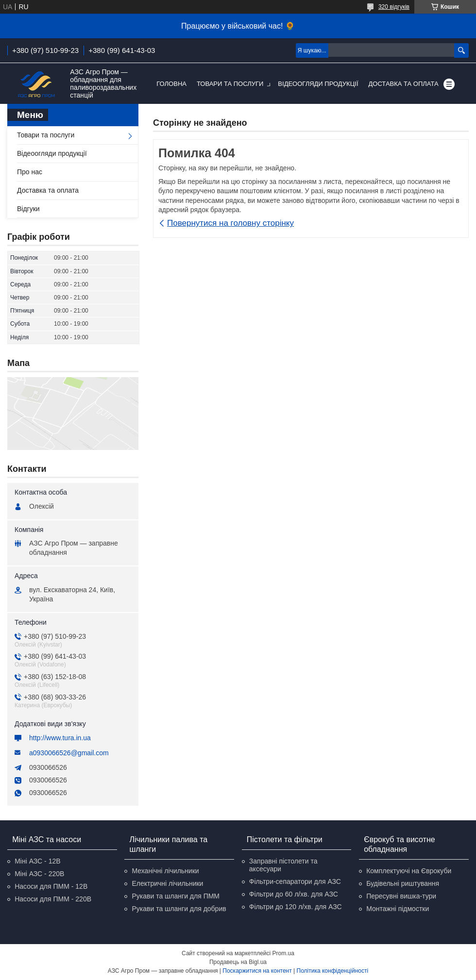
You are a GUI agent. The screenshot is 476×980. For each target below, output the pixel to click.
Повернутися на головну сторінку (230, 223)
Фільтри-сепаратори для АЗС (295, 881)
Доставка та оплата (404, 84)
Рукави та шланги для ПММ (176, 896)
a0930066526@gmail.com (69, 753)
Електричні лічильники (167, 883)
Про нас (30, 172)
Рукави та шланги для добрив (179, 909)
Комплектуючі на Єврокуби (409, 871)
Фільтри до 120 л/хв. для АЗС (296, 907)
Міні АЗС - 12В (37, 861)
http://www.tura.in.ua (60, 738)
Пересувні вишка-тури (401, 896)
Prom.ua (283, 953)
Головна (171, 84)
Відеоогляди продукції (318, 84)
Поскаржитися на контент (257, 971)
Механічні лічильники (165, 871)
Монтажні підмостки (398, 909)
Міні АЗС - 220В (39, 874)
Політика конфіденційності (333, 971)
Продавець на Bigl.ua (238, 962)
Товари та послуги (230, 84)
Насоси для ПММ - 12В (51, 886)
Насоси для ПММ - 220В (53, 899)
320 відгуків (394, 7)
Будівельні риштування (403, 883)
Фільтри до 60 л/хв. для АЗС (294, 894)
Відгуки (28, 209)
